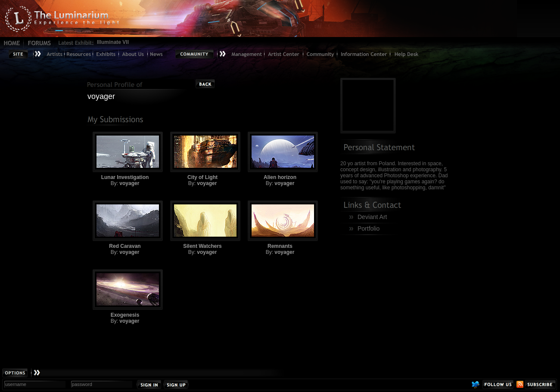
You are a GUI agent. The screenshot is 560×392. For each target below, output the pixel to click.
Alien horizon (280, 156)
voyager (129, 183)
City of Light (202, 156)
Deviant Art (372, 217)
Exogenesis (125, 294)
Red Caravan (125, 225)
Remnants (280, 225)
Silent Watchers (202, 225)
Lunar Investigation (125, 156)
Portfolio (369, 228)
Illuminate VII (113, 42)
